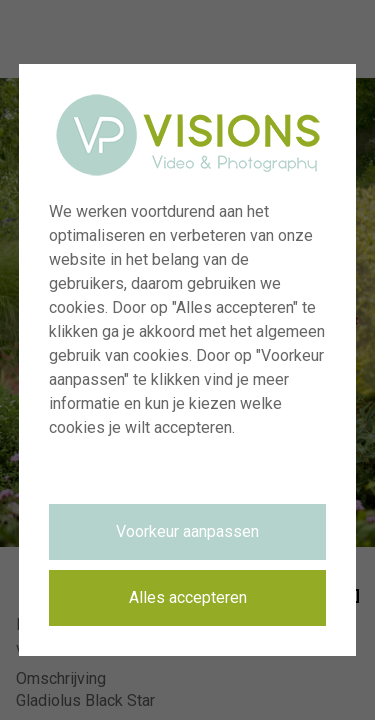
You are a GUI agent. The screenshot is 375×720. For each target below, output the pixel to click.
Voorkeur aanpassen (187, 531)
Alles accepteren (188, 597)
